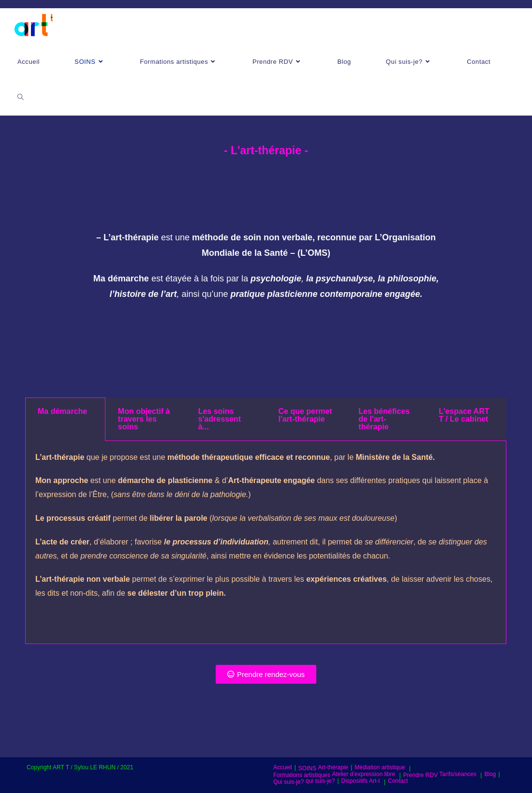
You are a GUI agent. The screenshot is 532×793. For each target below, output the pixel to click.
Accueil (283, 767)
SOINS (307, 768)
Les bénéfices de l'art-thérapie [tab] (384, 419)
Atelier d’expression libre (363, 774)
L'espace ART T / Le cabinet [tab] (464, 415)
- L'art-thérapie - (266, 150)
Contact (398, 781)
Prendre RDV (421, 775)
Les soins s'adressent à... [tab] (220, 419)
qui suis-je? (320, 781)
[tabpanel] (266, 543)
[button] (266, 674)
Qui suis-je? (288, 782)
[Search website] (21, 98)
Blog (490, 774)
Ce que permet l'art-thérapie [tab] (305, 415)
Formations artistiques (302, 775)
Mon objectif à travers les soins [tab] (144, 419)
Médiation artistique (380, 767)
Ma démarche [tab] (62, 411)
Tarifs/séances (458, 774)
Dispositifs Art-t (361, 781)
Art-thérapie (333, 767)
